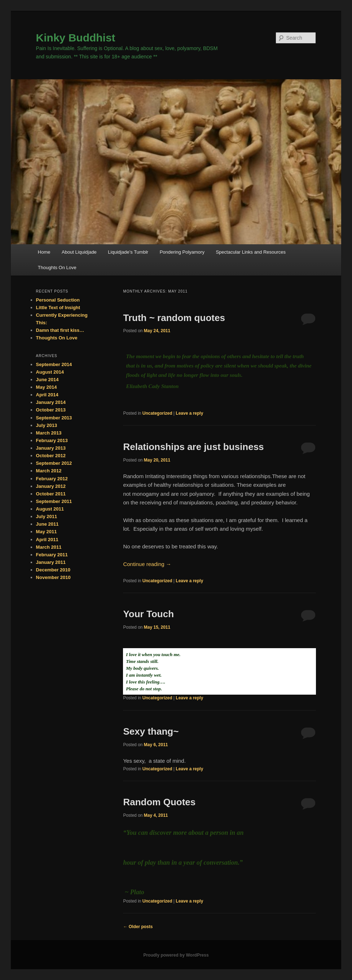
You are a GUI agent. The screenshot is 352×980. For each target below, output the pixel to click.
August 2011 (50, 509)
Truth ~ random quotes (174, 318)
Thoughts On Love (57, 268)
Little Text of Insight (58, 308)
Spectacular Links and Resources (251, 252)
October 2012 (51, 456)
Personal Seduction (58, 300)
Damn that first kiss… (60, 330)
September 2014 (54, 364)
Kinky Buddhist (76, 38)
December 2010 (53, 570)
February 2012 (52, 479)
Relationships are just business (193, 447)
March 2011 (49, 547)
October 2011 (51, 494)
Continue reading (147, 564)
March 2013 (49, 433)
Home (44, 252)
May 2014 (47, 387)
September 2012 (54, 463)
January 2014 (51, 402)
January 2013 (51, 448)
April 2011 (47, 540)
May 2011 (47, 532)
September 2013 (54, 418)
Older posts (138, 927)
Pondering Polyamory (182, 252)
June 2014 (47, 380)
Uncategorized (157, 413)
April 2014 (47, 395)
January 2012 (51, 486)
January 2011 (51, 562)
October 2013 (51, 410)
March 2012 (49, 471)
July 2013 (47, 425)
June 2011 (47, 524)
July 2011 (47, 516)
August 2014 (50, 372)
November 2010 (53, 577)
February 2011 (52, 555)
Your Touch (148, 614)
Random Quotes (159, 802)
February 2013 (52, 440)
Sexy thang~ (151, 731)
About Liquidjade (79, 252)
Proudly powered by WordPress (176, 955)
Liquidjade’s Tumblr (128, 252)
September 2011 (54, 501)
